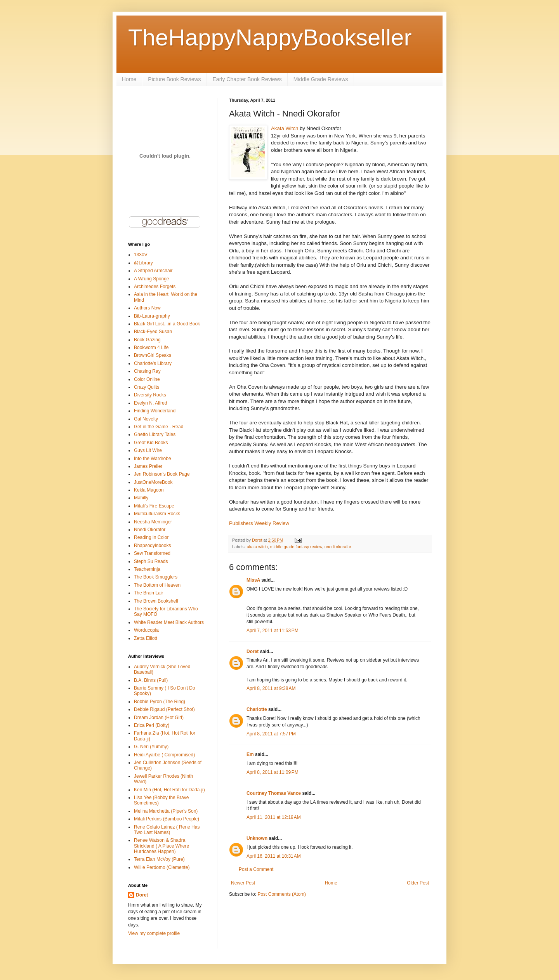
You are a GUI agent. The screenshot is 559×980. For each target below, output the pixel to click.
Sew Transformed (152, 553)
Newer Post (243, 883)
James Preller (148, 466)
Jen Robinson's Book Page (162, 474)
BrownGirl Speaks (153, 355)
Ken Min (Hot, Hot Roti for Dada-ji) (169, 790)
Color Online (147, 379)
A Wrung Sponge (152, 279)
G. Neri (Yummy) (151, 747)
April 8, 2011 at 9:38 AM (271, 688)
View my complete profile (154, 933)
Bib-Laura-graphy (152, 316)
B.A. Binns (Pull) (151, 680)
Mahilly (141, 498)
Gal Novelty (146, 419)
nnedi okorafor (338, 547)
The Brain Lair (148, 593)
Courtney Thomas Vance (274, 793)
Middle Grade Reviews (321, 79)
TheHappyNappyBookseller (270, 37)
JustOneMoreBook (153, 482)
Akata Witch (285, 128)
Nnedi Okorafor (150, 530)
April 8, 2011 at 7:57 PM (271, 734)
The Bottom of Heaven (157, 585)
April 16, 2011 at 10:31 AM (274, 856)
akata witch (257, 547)
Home (129, 79)
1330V (141, 255)
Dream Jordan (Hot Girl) (159, 718)
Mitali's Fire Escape (154, 506)
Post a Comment (256, 869)
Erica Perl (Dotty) (152, 725)
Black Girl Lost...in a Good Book (167, 324)
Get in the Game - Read (159, 427)
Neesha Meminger (153, 522)
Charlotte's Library (153, 363)
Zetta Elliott (146, 638)
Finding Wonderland (155, 411)
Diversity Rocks (150, 395)
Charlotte (257, 709)
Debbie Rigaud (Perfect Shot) (164, 709)
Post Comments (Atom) (282, 894)
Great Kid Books (151, 443)
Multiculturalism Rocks (157, 514)
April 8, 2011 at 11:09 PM (273, 772)
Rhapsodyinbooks (152, 546)
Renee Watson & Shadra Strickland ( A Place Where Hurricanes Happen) (161, 846)
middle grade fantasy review (296, 547)
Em (250, 754)
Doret (253, 652)
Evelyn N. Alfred (150, 403)
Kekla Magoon (149, 490)
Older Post (418, 883)
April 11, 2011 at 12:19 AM (274, 817)
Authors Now (147, 308)
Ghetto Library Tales (155, 434)
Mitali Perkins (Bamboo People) (167, 819)
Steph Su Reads (151, 561)
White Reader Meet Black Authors (169, 622)
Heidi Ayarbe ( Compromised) (164, 755)
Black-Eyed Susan (153, 332)
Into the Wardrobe (153, 459)
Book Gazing (147, 340)
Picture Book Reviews (174, 79)
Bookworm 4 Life (151, 348)
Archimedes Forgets (155, 287)
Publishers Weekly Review (259, 523)
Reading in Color (151, 537)
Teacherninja (147, 569)
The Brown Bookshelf (156, 601)
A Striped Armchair (153, 271)
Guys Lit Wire (148, 450)
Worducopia (146, 630)
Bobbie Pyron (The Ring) (160, 702)
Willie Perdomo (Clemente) (162, 867)
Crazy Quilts (147, 387)
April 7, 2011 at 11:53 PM (273, 631)
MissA (253, 580)
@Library (143, 263)
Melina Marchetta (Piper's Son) (166, 811)
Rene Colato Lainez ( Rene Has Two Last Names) (167, 830)
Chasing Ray (147, 371)
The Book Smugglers (156, 577)
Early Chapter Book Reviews (247, 79)
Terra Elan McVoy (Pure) (159, 859)
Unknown (257, 838)
